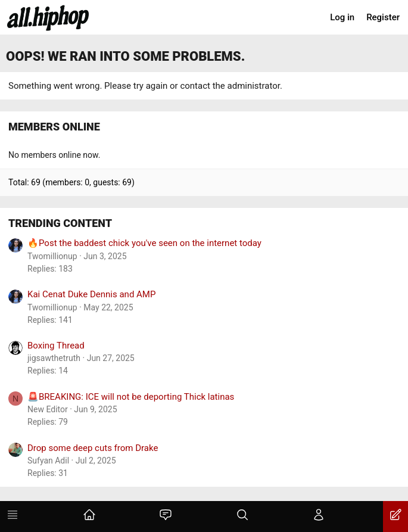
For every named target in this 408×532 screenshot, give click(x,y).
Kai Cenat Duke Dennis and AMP (91, 294)
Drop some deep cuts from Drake (93, 448)
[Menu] (13, 517)
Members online (54, 127)
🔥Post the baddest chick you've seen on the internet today (144, 243)
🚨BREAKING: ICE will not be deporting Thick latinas (131, 397)
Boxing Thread (56, 346)
